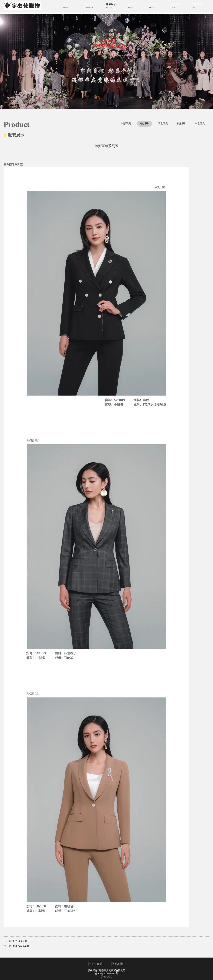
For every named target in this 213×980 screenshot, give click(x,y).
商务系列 (145, 124)
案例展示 (177, 7)
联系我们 (199, 7)
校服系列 (182, 124)
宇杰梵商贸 (107, 977)
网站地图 (117, 964)
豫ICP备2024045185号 (107, 974)
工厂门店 (156, 7)
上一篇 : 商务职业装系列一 (18, 941)
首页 (70, 7)
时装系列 (200, 124)
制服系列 (126, 124)
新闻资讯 (135, 7)
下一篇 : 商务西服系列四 (17, 946)
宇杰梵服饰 (96, 964)
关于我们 (92, 7)
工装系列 (163, 124)
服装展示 (113, 7)
